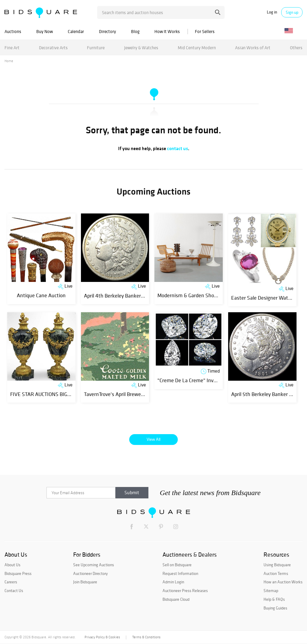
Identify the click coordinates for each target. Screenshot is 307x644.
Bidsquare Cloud (176, 599)
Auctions (13, 31)
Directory (107, 31)
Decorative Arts (53, 48)
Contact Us (14, 591)
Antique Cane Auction (41, 295)
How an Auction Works (283, 582)
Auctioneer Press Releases (185, 591)
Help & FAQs (274, 599)
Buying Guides (275, 608)
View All (153, 439)
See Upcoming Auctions (94, 565)
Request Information (180, 573)
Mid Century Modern (197, 48)
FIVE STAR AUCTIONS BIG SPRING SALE (55, 394)
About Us (12, 565)
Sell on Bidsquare (177, 565)
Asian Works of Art (253, 48)
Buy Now (45, 31)
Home (9, 61)
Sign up (292, 12)
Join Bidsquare (85, 582)
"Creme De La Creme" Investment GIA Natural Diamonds (221, 380)
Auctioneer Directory (90, 573)
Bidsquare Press (18, 573)
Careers (11, 582)
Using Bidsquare (277, 565)
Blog (135, 31)
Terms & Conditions (146, 637)
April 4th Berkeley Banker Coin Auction (127, 296)
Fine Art (12, 48)
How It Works (167, 31)
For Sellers (205, 31)
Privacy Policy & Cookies (102, 637)
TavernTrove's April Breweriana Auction (127, 394)
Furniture (96, 48)
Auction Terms (276, 573)
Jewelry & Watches (141, 48)
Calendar (76, 31)
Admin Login (173, 582)
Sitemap (271, 591)
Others (296, 48)
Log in (272, 12)
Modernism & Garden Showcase (193, 295)
